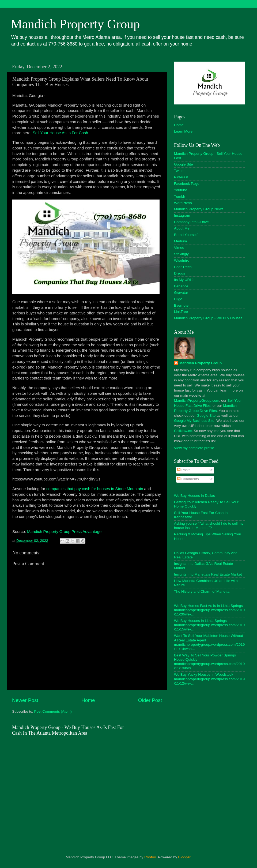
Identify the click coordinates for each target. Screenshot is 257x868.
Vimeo (179, 248)
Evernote (181, 305)
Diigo (178, 299)
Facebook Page (187, 184)
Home (88, 700)
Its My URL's (184, 280)
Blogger (184, 857)
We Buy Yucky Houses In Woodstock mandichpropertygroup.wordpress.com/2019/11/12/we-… (209, 679)
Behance (181, 286)
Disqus (179, 273)
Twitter (179, 171)
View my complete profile (194, 448)
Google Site (184, 164)
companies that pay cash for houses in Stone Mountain (95, 489)
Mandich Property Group (75, 24)
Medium (180, 241)
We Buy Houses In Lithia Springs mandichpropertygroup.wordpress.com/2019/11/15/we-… (209, 625)
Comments (188, 479)
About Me (182, 228)
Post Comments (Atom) (53, 711)
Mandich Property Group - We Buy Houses (208, 318)
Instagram (182, 215)
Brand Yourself (186, 235)
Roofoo (150, 857)
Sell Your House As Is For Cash (60, 133)
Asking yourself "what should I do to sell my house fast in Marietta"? (209, 526)
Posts (184, 470)
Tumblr (180, 196)
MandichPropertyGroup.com (197, 401)
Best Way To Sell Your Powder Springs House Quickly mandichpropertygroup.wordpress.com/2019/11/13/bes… (209, 662)
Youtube (181, 190)
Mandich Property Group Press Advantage (64, 532)
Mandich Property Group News (199, 209)
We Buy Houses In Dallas (194, 496)
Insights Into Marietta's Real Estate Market (208, 574)
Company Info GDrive (191, 222)
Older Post (150, 700)
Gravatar (181, 293)
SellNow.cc (183, 431)
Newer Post (25, 700)
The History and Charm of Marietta (202, 591)
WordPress (183, 203)
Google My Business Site (194, 421)
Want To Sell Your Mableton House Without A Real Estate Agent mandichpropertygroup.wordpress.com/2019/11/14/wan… (209, 642)
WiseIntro (182, 260)
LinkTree (181, 312)
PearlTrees (183, 267)
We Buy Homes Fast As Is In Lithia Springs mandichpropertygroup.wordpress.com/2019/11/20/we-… (209, 610)
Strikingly (181, 254)
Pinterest (181, 177)
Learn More (183, 131)
